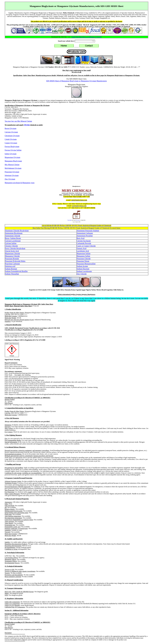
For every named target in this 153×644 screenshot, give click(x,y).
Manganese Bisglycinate (13, 161)
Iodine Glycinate (11, 154)
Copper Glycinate (11, 143)
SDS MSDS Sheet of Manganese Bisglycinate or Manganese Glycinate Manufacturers (76, 81)
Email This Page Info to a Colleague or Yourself (87, 37)
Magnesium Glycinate (12, 157)
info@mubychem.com (79, 200)
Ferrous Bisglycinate (12, 147)
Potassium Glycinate (12, 172)
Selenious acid (10, 266)
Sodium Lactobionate (84, 271)
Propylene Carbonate (12, 264)
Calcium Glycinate (11, 132)
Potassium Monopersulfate (86, 264)
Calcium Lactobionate (13, 241)
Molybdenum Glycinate (13, 168)
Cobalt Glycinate (11, 139)
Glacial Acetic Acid (12, 251)
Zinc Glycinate (10, 179)
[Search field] (85, 41)
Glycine (27, 125)
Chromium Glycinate (12, 136)
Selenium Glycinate (12, 175)
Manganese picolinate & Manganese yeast (20, 183)
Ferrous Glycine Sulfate (13, 150)
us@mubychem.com (79, 206)
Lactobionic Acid (83, 251)
